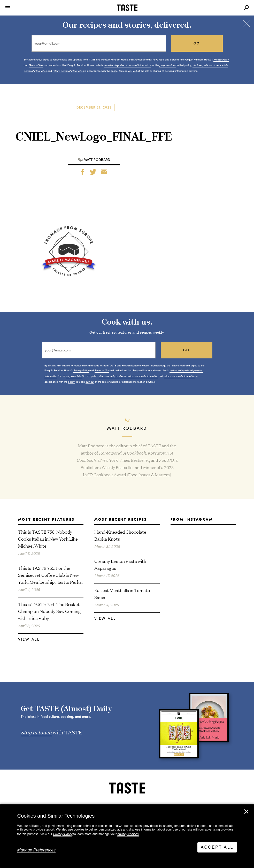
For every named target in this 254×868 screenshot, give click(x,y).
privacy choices (128, 834)
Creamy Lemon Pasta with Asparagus (120, 564)
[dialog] (127, 836)
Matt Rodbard (97, 160)
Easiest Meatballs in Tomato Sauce (122, 594)
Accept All (217, 847)
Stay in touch (36, 732)
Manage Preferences (37, 850)
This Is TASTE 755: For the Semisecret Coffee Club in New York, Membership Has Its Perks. (50, 575)
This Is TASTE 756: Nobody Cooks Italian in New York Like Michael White (48, 539)
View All (29, 639)
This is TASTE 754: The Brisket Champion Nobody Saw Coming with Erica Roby (49, 611)
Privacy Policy (63, 834)
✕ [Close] (246, 812)
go (197, 43)
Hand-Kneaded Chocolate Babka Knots (120, 535)
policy (114, 71)
